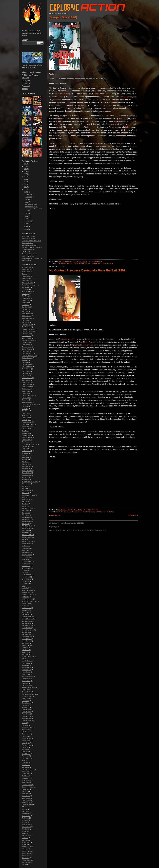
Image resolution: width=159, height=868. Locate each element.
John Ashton (26, 515)
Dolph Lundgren (27, 402)
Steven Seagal (26, 800)
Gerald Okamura (27, 440)
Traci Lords (25, 831)
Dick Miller (25, 400)
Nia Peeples (26, 665)
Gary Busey (26, 431)
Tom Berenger (26, 827)
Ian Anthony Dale (27, 451)
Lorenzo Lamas (27, 575)
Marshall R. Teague (28, 595)
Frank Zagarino (27, 420)
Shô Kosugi (25, 791)
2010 (25, 229)
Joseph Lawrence (27, 542)
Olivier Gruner (26, 679)
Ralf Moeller (26, 701)
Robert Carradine (62, 94)
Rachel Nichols (27, 699)
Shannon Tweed (66, 339)
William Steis (26, 856)
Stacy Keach (26, 796)
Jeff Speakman (126, 97)
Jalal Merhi (25, 464)
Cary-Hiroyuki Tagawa (29, 329)
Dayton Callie (26, 393)
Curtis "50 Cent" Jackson (30, 356)
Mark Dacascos (27, 592)
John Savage (26, 530)
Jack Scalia (25, 460)
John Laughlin (26, 517)
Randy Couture (27, 703)
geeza (57, 527)
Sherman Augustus (28, 787)
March (27, 218)
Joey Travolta (26, 513)
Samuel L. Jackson (28, 769)
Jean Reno (25, 480)
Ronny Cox (25, 749)
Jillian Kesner (26, 499)
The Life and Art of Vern (29, 254)
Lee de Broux (26, 566)
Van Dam (25, 840)
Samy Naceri (26, 772)
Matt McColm (26, 603)
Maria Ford (25, 588)
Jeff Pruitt (25, 488)
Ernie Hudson (26, 413)
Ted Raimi (25, 811)
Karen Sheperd (27, 544)
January (28, 223)
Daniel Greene (26, 369)
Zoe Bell (24, 864)
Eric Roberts (26, 411)
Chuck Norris (26, 342)
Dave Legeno (26, 380)
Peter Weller (26, 690)
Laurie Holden (26, 564)
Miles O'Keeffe (26, 654)
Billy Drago (25, 294)
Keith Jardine (26, 548)
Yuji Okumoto (26, 862)
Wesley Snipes (27, 847)
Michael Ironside (27, 623)
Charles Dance (27, 334)
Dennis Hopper (27, 398)
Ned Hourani (26, 663)
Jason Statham (27, 475)
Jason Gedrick (26, 473)
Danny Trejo (26, 376)
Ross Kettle (25, 752)
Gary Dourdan (26, 435)
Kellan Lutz (25, 550)
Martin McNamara (27, 599)
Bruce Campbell (27, 318)
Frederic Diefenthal (28, 424)
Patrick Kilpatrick (27, 685)
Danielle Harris (26, 371)
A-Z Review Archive (30, 75)
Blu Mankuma (26, 298)
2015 (25, 187)
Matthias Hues (26, 608)
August (28, 199)
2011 (25, 227)
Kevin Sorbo (26, 559)
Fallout (128, 127)
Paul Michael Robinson (29, 687)
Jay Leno (25, 477)
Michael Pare (26, 632)
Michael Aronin (26, 614)
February (28, 221)
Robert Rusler (26, 741)
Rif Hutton (25, 725)
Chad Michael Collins (28, 331)
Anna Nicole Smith (28, 283)
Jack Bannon (26, 457)
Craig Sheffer (26, 351)
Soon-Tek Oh (26, 794)
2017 (25, 182)
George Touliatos (27, 437)
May (27, 213)
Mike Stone (25, 650)
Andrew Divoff (26, 276)
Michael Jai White (27, 626)
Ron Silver (25, 747)
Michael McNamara (28, 630)
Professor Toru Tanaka (29, 694)
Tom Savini (25, 829)
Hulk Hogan (26, 449)
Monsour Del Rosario (28, 657)
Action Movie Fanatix (28, 236)
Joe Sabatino (26, 511)
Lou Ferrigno (26, 577)
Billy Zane (25, 296)
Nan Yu (24, 659)
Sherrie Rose (26, 789)
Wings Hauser (26, 860)
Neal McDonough (27, 661)
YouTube (26, 78)
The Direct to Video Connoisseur (32, 247)
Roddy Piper (26, 743)
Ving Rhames (26, 842)
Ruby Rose (25, 756)
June (27, 202)
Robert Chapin (26, 729)
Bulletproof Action (27, 243)
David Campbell (27, 384)
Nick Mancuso (26, 668)
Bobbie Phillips (26, 300)
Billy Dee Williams (27, 292)
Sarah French (26, 774)
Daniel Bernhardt (27, 367)
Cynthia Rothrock (27, 358)
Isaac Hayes (26, 455)
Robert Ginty (26, 734)
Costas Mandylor (27, 349)
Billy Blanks (25, 289)
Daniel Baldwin (27, 365)
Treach (24, 833)
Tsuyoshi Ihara (26, 836)
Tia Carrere (25, 818)
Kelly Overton (26, 552)
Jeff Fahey (25, 486)
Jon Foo (24, 539)
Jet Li (24, 497)
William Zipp (26, 858)
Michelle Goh (26, 643)
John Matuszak (27, 519)
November (29, 194)
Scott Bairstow (26, 780)
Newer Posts (55, 515)
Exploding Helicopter (28, 250)
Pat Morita (25, 683)
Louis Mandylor (27, 579)
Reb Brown (25, 705)
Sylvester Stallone (27, 805)
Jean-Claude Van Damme (30, 482)
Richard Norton (27, 718)
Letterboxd (26, 83)
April (27, 216)
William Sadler (26, 853)
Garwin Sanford (27, 429)
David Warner (26, 391)
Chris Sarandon (27, 338)
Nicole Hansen (26, 674)
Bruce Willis (26, 322)
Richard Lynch (26, 716)
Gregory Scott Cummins (29, 444)
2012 (25, 192)
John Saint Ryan (27, 528)
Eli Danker (25, 409)
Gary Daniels (26, 433)
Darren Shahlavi (27, 378)
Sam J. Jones (26, 765)
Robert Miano (26, 736)
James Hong (26, 469)
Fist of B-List (26, 252)
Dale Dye (25, 360)
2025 (25, 164)
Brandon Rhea (26, 309)
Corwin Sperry (26, 347)
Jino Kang (25, 504)
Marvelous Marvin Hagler (30, 601)
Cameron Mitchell (27, 325)
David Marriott (26, 389)
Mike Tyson (25, 652)
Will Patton (25, 849)
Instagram (26, 80)
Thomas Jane (26, 816)
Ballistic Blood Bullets (29, 238)
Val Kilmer (25, 838)
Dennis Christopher (28, 395)
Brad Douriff (26, 305)
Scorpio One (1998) (63, 17)
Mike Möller (25, 648)
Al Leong (25, 274)
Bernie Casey (26, 287)
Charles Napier (27, 336)
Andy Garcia (26, 280)
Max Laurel (25, 610)
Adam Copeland (27, 269)
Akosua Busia (26, 272)
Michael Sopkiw (27, 639)
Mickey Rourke (27, 645)
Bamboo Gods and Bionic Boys (31, 241)
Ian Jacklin (25, 453)
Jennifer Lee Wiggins (28, 495)
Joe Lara (25, 506)
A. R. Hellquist (26, 267)
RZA (23, 760)
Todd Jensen (26, 825)
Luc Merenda (26, 581)
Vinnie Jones (26, 844)
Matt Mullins (26, 606)
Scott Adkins (26, 778)
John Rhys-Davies (28, 526)
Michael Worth (26, 641)
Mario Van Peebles (28, 590)
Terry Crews (26, 814)
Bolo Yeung (25, 303)
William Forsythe (27, 851)
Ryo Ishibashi (26, 758)
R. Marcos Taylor (27, 696)
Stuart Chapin (26, 802)
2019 (25, 177)
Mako (24, 586)
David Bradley (26, 382)
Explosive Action (87, 6)
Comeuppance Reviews (29, 245)
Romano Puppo (27, 745)
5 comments (91, 510)
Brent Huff (57, 100)
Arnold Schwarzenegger (29, 285)
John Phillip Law (27, 522)
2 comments (96, 262)
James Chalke (26, 466)
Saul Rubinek (26, 776)
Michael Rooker (27, 634)
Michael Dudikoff (27, 621)
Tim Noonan (26, 822)
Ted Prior (25, 809)
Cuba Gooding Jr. (27, 354)
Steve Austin (26, 798)
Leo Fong (25, 572)
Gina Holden (26, 442)
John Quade (26, 524)
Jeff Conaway (26, 484)
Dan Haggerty (26, 362)
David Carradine (27, 387)
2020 (25, 174)
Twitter (25, 89)
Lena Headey (26, 570)
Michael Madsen (27, 628)
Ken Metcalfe (26, 557)
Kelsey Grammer (27, 555)
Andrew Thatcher (27, 278)
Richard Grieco (27, 710)
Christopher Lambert (28, 340)
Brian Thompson (27, 314)
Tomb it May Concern (28, 256)
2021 (25, 171)
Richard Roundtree (28, 721)
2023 (25, 169)
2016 (25, 184)
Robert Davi (26, 732)
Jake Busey (26, 462)
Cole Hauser (26, 345)
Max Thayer (26, 612)
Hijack (96, 94)
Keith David (25, 546)
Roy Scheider (26, 754)
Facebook (26, 86)
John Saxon (26, 533)
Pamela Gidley (26, 681)
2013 (25, 189)
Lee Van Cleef (26, 568)
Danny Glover (26, 373)
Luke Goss (25, 584)
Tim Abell (25, 820)
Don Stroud (25, 407)
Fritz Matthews (26, 427)
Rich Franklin (26, 707)
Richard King (26, 714)
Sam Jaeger (26, 767)
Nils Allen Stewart (27, 676)
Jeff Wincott (26, 493)
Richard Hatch (26, 712)
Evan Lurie (25, 415)
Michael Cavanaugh (28, 619)
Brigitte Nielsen (27, 316)
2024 (25, 166)
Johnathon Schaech (28, 535)
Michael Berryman (28, 617)
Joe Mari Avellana (27, 508)
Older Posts (133, 515)
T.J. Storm (25, 807)
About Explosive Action (32, 72)
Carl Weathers (26, 327)
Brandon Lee (26, 307)
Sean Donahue (27, 783)
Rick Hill (24, 723)
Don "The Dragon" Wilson (30, 404)
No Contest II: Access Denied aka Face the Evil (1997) (88, 270)
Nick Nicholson (27, 670)
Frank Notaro (26, 418)
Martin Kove (26, 597)
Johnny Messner (27, 537)
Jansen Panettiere (28, 471)
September (29, 197)
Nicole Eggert (26, 672)
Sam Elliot (25, 763)
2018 (25, 179)
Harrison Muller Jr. (28, 446)
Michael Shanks (27, 637)
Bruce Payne (89, 342)
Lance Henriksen (82, 345)
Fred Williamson (27, 422)
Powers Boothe (27, 692)
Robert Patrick (26, 738)
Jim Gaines (25, 502)
